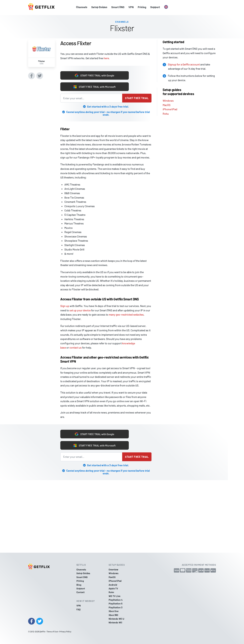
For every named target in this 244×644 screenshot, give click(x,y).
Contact (80, 592)
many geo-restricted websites (126, 314)
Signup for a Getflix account (184, 63)
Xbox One (114, 611)
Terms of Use (52, 631)
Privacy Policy (65, 631)
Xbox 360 (113, 615)
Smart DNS (118, 7)
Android (113, 585)
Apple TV (113, 588)
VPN (131, 7)
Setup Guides (99, 7)
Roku (166, 113)
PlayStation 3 (115, 607)
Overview (113, 570)
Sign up (65, 306)
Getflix (42, 631)
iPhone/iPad (170, 108)
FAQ (78, 609)
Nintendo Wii (115, 623)
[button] (166, 7)
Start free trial (137, 98)
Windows (168, 100)
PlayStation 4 (116, 600)
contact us (76, 347)
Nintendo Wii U (116, 619)
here (106, 57)
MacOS (167, 104)
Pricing (142, 7)
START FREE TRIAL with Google (94, 75)
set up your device (80, 310)
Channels (82, 7)
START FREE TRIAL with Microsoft (95, 87)
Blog (79, 585)
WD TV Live (114, 596)
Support (155, 7)
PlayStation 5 (116, 604)
